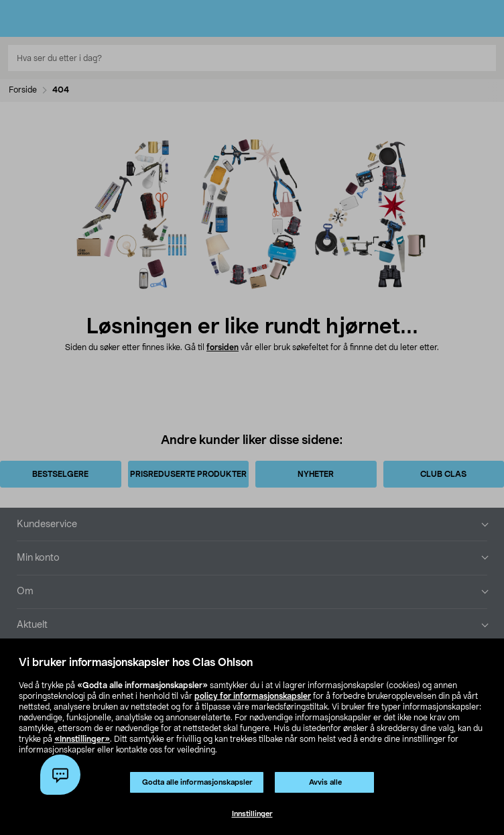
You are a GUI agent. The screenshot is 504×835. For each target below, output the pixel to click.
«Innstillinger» (82, 739)
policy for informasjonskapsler (253, 696)
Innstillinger (252, 814)
